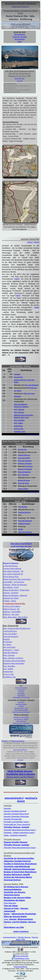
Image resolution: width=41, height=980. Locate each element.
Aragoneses (18, 426)
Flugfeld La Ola (20, 432)
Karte (20, 42)
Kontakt (20, 760)
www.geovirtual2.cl (32, 434)
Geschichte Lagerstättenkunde (17, 866)
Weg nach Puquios (21, 688)
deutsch (37, 242)
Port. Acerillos (19, 420)
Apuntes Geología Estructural (16, 814)
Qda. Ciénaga (19, 412)
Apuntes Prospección (13, 819)
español (30, 242)
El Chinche (33, 388)
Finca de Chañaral (32, 385)
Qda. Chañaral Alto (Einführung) (17, 628)
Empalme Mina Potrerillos (14, 661)
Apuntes (7, 808)
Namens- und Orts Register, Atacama (20, 922)
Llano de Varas (23, 483)
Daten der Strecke (20, 37)
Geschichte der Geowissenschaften (19, 858)
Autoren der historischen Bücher (18, 877)
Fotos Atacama (21, 721)
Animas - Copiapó (11, 593)
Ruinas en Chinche (25, 469)
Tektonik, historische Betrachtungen (20, 869)
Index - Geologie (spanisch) (15, 835)
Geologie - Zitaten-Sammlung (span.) (19, 833)
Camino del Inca (20, 380)
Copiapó (17, 374)
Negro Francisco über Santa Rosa (17, 579)
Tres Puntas (21, 695)
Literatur (5, 741)
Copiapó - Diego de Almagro (15, 585)
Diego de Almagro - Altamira (15, 595)
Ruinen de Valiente (21, 407)
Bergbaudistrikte (21, 704)
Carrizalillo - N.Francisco (14, 582)
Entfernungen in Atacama (21, 723)
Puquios (21, 692)
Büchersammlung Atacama (21, 712)
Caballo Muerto (24, 524)
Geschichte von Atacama (15, 892)
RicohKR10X (19, 78)
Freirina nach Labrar (12, 606)
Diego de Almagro (25, 532)
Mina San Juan (29, 393)
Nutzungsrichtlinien (20, 750)
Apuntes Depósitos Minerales (16, 816)
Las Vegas (18, 391)
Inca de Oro (18, 377)
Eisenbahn (21, 702)
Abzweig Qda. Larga (21, 417)
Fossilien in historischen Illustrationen (20, 864)
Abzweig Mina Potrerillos (23, 415)
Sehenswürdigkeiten (13, 889)
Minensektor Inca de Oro (21, 697)
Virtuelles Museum (24, 937)
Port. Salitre (18, 423)
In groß (20, 81)
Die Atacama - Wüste (21, 719)
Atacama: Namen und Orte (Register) (20, 777)
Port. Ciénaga (19, 409)
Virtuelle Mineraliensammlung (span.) (20, 830)
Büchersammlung (18, 741)
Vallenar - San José (11, 614)
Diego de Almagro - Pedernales (16, 590)
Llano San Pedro (24, 458)
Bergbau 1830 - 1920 (21, 708)
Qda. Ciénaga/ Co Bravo (13, 658)
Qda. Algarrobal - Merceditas (15, 617)
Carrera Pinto (23, 489)
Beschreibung (20, 34)
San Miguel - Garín (11, 587)
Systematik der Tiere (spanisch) (17, 824)
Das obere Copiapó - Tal (13, 571)
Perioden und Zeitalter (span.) (17, 822)
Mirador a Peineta (25, 464)
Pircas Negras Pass (11, 577)
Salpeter (21, 706)
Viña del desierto (24, 472)
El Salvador (21, 694)
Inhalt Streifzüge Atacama (20, 771)
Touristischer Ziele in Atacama (20, 774)
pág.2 (17, 650)
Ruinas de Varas (24, 480)
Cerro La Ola (19, 429)
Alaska (21, 529)
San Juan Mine (9, 647)
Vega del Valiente (20, 404)
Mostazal (17, 396)
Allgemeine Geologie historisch (17, 861)
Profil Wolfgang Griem (20, 958)
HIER (17, 279)
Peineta (6, 639)
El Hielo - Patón (10, 601)
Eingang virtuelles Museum (16, 842)
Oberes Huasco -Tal (11, 609)
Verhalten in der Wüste (21, 717)
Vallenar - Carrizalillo (12, 612)
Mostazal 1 (8, 650)
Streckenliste (20, 39)
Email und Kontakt (22, 956)
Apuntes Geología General (15, 811)
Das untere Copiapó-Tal (13, 574)
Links (6, 919)
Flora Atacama (10, 903)
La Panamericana (10, 566)
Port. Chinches (23, 475)
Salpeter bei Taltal (11, 598)
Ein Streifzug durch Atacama (16, 887)
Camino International (12, 569)
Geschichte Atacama (21, 710)
